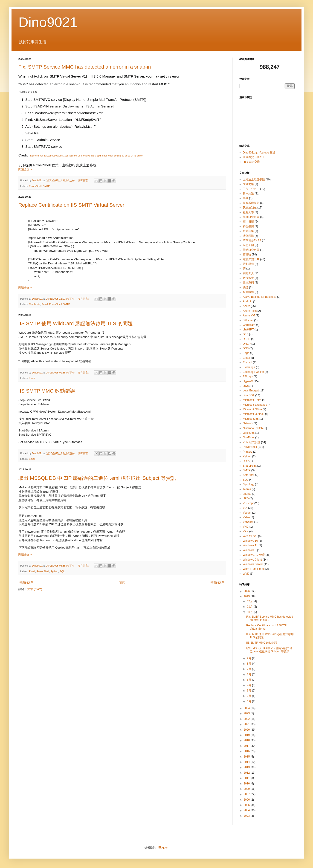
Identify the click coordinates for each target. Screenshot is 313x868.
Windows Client (252, 560)
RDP (246, 461)
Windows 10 (250, 541)
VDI (245, 508)
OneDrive (249, 437)
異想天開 (248, 245)
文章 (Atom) (35, 589)
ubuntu (247, 494)
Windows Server (253, 564)
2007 (247, 794)
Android (248, 301)
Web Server (250, 536)
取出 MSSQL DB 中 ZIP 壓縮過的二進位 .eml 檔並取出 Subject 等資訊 (97, 478)
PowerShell (35, 186)
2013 (247, 767)
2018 (247, 740)
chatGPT (248, 330)
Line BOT (249, 395)
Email (45, 304)
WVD (246, 574)
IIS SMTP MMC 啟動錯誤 (47, 391)
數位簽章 (248, 278)
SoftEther (249, 475)
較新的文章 (26, 582)
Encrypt (248, 362)
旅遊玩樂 (248, 231)
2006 (247, 800)
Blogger (163, 848)
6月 (249, 674)
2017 (247, 746)
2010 (247, 784)
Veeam (247, 513)
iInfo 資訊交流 (251, 162)
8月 (249, 664)
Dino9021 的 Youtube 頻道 (259, 153)
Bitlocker (248, 320)
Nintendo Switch (253, 428)
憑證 (246, 287)
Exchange (249, 367)
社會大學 (248, 212)
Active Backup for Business (259, 297)
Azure (246, 306)
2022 (247, 719)
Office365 (249, 433)
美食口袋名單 (251, 217)
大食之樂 (248, 184)
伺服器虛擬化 (251, 203)
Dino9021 (48, 22)
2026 (247, 591)
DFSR (247, 339)
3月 (249, 691)
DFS (246, 334)
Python (54, 571)
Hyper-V (248, 381)
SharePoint (250, 466)
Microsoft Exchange (255, 405)
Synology (248, 484)
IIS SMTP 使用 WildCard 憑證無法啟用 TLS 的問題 (76, 323)
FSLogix (248, 376)
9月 (249, 658)
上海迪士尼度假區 (254, 179)
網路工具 (248, 273)
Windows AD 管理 (254, 555)
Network (248, 423)
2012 (247, 773)
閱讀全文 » (25, 169)
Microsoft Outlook (254, 414)
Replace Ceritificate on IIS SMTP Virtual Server (71, 205)
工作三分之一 (251, 189)
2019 (247, 735)
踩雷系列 (248, 283)
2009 (247, 789)
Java (246, 386)
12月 (250, 601)
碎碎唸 (247, 255)
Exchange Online (253, 372)
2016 (247, 751)
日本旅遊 (248, 194)
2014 (247, 762)
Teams (247, 489)
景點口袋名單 (251, 250)
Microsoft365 (251, 419)
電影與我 (248, 264)
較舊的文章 (217, 582)
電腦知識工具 (251, 259)
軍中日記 (248, 222)
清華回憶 (248, 236)
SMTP (46, 186)
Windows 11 (250, 545)
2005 (247, 805)
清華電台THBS (252, 240)
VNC (246, 527)
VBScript (248, 503)
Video (246, 517)
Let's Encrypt (251, 391)
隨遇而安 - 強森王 (254, 157)
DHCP (247, 344)
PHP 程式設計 (252, 442)
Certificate (35, 304)
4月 (249, 685)
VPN (246, 531)
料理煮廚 (248, 226)
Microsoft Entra (252, 400)
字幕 (246, 198)
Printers (248, 452)
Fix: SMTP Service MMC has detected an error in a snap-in (85, 67)
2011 (247, 778)
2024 (247, 708)
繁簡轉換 (248, 292)
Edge (246, 353)
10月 (250, 612)
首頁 (122, 582)
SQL (62, 571)
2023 (247, 713)
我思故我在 (250, 208)
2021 (247, 724)
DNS (246, 348)
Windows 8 (250, 550)
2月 (249, 696)
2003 (247, 816)
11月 (250, 607)
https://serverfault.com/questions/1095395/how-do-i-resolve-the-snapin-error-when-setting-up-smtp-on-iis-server (86, 156)
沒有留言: (84, 180)
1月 (249, 701)
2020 (247, 730)
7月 (249, 669)
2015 (247, 757)
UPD (246, 498)
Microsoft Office (252, 409)
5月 (249, 680)
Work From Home (254, 569)
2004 (247, 810)
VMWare (248, 522)
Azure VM (249, 315)
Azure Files (250, 311)
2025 (247, 596)
